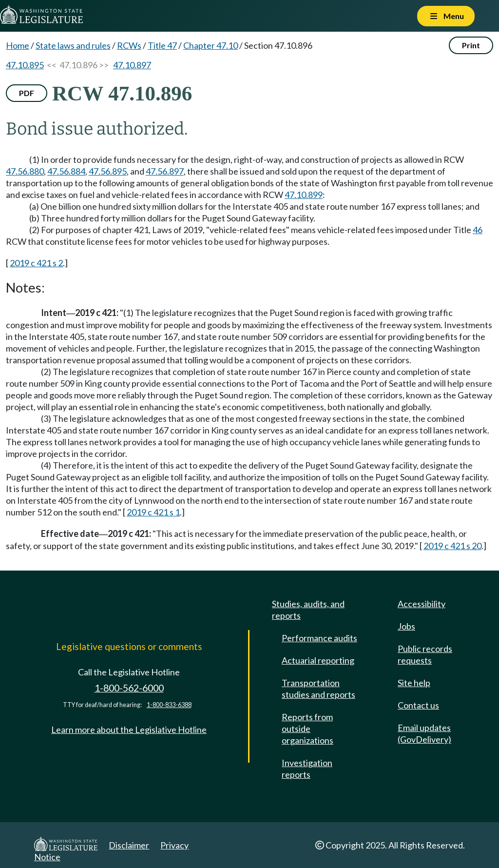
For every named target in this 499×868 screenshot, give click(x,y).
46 (478, 230)
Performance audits (319, 638)
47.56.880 (25, 171)
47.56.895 (108, 171)
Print (471, 45)
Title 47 (162, 45)
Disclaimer (129, 845)
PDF (27, 93)
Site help (414, 683)
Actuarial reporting (318, 660)
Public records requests (425, 654)
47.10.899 (304, 195)
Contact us (418, 705)
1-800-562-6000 (129, 688)
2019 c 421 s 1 (153, 512)
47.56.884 (66, 171)
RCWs (129, 45)
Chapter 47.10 (211, 45)
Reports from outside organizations (307, 729)
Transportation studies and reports (318, 689)
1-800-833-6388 (169, 705)
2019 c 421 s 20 (452, 546)
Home (18, 45)
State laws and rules (73, 45)
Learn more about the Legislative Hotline (129, 730)
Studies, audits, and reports (308, 610)
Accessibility (422, 604)
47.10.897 (132, 65)
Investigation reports (307, 769)
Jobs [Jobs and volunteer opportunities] (406, 626)
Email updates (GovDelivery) (424, 733)
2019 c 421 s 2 (36, 263)
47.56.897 (165, 171)
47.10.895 (25, 65)
